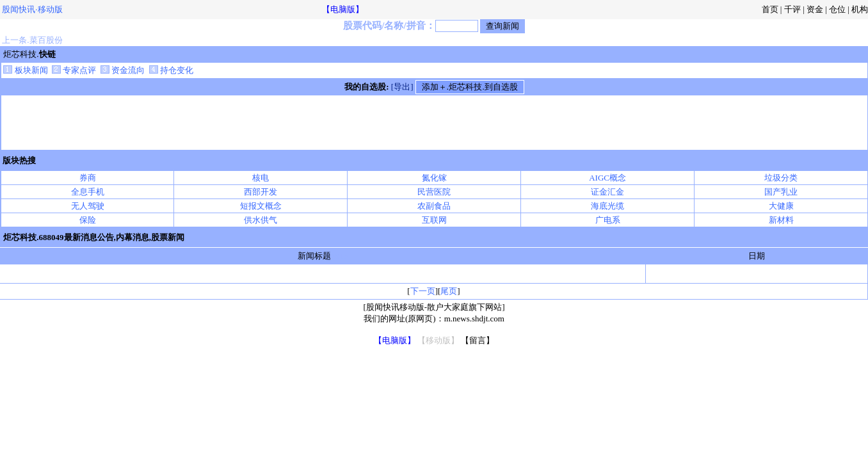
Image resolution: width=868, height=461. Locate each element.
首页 (770, 9)
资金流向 (123, 70)
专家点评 (74, 70)
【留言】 (478, 340)
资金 (815, 9)
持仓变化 (171, 70)
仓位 (837, 9)
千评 (792, 9)
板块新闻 (25, 70)
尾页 (449, 291)
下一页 (423, 291)
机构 (860, 9)
